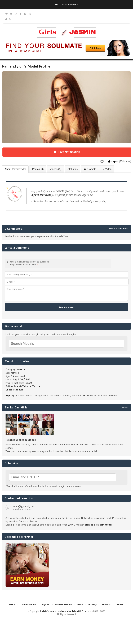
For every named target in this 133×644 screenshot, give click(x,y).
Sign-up (10, 395)
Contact (120, 604)
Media (80, 604)
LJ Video (107, 169)
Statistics (73, 169)
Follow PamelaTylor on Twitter (23, 386)
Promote (90, 169)
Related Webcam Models (21, 440)
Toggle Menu (67, 4)
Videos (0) (56, 169)
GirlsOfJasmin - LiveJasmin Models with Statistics (66, 611)
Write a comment (118, 228)
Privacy (92, 604)
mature (21, 369)
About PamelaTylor (15, 169)
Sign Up (46, 604)
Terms (12, 604)
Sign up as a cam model (98, 525)
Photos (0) (38, 169)
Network (106, 604)
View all (125, 407)
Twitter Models (28, 604)
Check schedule (15, 390)
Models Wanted (63, 604)
